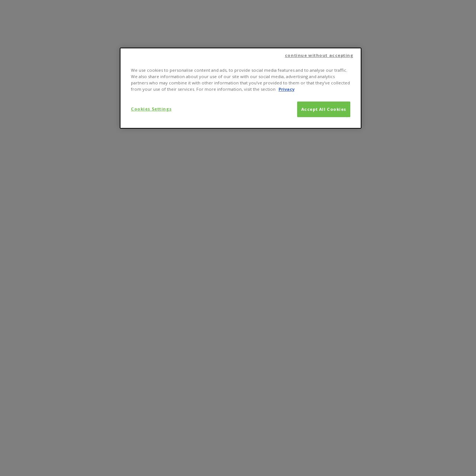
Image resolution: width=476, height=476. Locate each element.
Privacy (287, 89)
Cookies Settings (151, 109)
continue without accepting (319, 55)
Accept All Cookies (324, 109)
